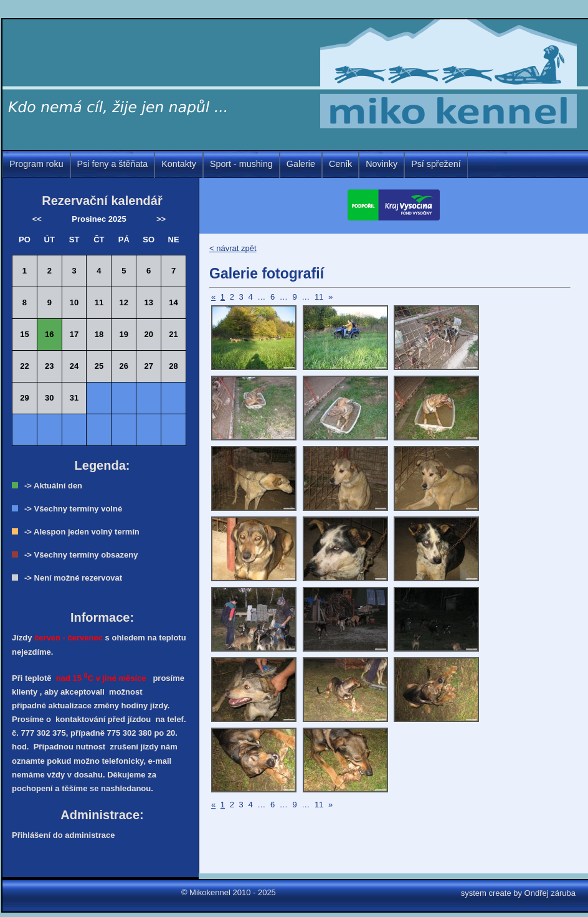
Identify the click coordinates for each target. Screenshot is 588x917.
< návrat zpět (233, 248)
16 (49, 334)
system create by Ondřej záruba (518, 893)
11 (319, 297)
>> (161, 219)
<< (37, 219)
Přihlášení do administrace (63, 835)
